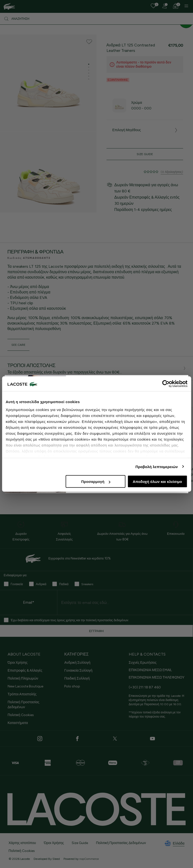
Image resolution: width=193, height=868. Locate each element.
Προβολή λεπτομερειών (157, 466)
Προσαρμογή (96, 482)
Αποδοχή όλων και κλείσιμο (157, 482)
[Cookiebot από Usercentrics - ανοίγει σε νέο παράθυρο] (166, 384)
